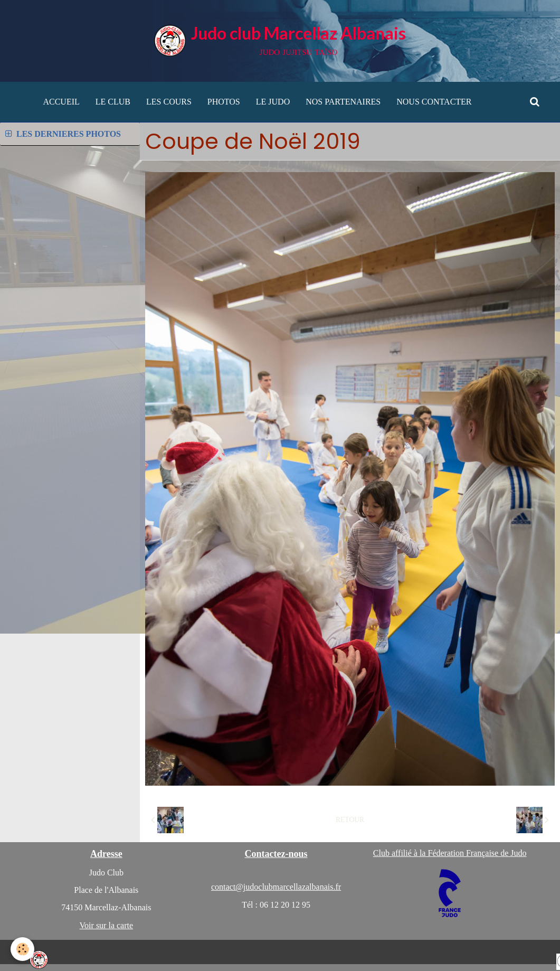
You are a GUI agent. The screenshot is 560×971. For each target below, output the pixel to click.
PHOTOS (224, 102)
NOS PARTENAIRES (343, 102)
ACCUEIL (61, 102)
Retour (350, 820)
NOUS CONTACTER (434, 102)
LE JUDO (273, 102)
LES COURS (169, 102)
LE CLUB (113, 102)
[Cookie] (22, 949)
